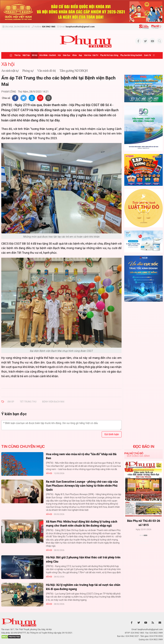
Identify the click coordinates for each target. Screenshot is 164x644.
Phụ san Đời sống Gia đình (131, 55)
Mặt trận (26, 55)
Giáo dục (67, 55)
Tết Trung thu (28, 402)
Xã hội (35, 55)
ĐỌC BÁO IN (144, 446)
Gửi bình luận (112, 434)
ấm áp (11, 402)
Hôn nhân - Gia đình (48, 55)
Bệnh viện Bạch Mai (53, 402)
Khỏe (75, 55)
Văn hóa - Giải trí (91, 55)
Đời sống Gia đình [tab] (138, 456)
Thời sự (17, 55)
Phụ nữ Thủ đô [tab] (134, 453)
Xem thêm (144, 541)
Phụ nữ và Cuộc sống (109, 55)
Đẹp (80, 55)
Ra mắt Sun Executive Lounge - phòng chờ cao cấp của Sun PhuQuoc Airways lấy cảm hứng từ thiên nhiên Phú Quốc (82, 486)
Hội (59, 55)
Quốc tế (147, 55)
